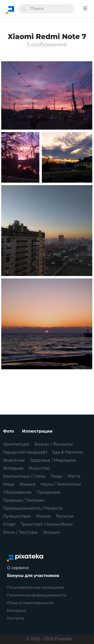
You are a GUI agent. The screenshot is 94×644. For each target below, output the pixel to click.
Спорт (9, 524)
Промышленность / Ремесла (33, 508)
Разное (43, 516)
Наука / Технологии (61, 484)
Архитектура (16, 444)
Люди (57, 476)
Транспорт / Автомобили (47, 524)
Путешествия (17, 516)
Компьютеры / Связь (24, 476)
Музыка (28, 484)
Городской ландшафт (25, 452)
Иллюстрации (37, 431)
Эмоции (51, 532)
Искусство (39, 468)
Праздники (49, 492)
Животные (14, 460)
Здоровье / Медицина (53, 460)
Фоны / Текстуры (20, 532)
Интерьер (13, 468)
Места (74, 476)
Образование (17, 492)
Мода (9, 484)
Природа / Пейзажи (24, 500)
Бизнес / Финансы (54, 444)
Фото (9, 431)
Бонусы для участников (33, 576)
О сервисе (18, 568)
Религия (65, 516)
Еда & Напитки (68, 452)
